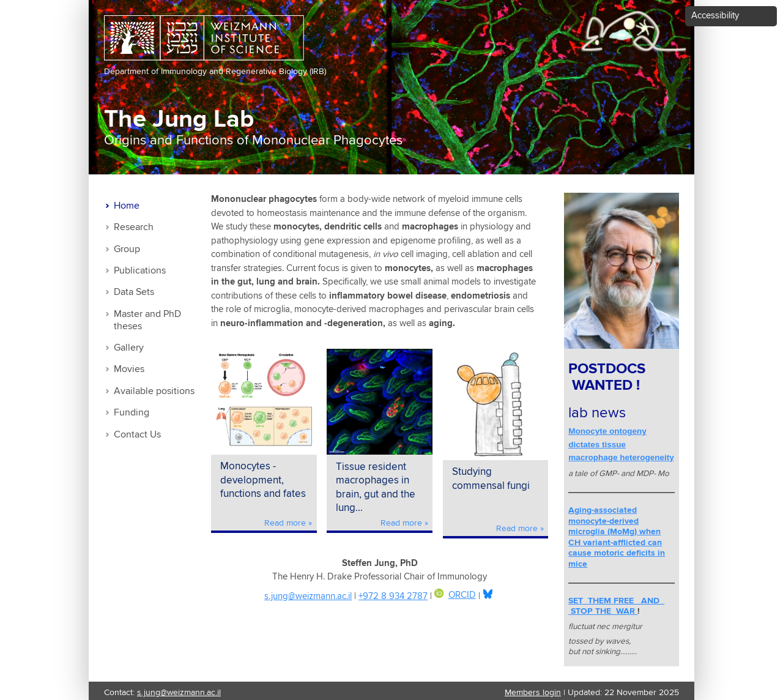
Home (127, 206)
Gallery (129, 348)
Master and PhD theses (147, 320)
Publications (140, 271)
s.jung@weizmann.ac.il (308, 596)
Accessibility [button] (715, 16)
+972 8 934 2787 (393, 596)
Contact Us (137, 435)
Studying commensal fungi (491, 479)
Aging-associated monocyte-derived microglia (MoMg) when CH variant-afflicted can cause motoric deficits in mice (617, 538)
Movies (129, 369)
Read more (285, 523)
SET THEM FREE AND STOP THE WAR (616, 607)
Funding (132, 413)
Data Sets (134, 292)
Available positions (154, 391)
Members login (533, 693)
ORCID (455, 595)
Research (134, 227)
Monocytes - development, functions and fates (263, 480)
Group (127, 249)
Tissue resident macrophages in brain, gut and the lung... (376, 488)
